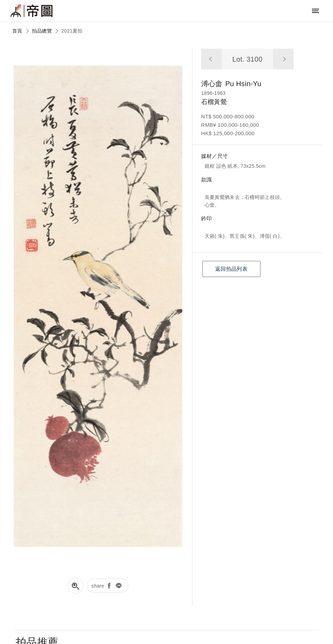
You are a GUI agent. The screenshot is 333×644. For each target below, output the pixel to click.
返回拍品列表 (231, 269)
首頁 (17, 31)
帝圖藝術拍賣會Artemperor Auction (32, 11)
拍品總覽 (42, 31)
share (98, 586)
